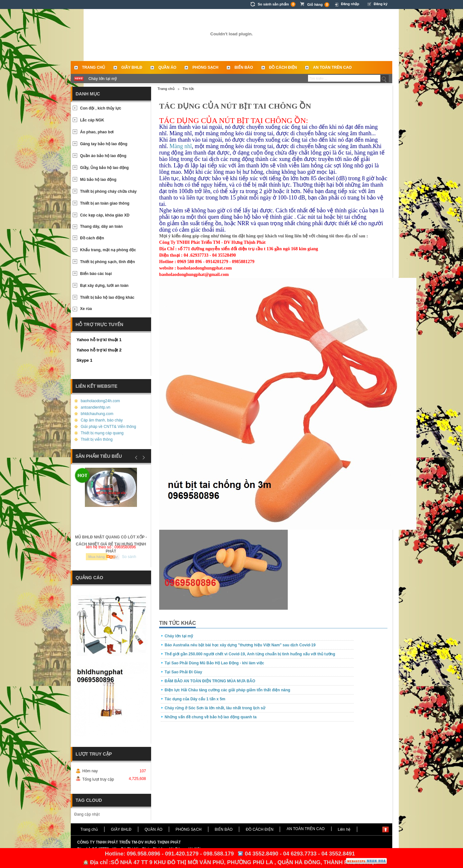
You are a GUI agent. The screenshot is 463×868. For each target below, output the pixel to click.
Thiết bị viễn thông (97, 439)
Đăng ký (381, 4)
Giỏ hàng (318, 5)
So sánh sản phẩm (277, 4)
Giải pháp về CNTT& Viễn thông (108, 427)
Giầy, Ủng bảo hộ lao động (104, 168)
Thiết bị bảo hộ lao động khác (107, 297)
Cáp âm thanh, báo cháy (102, 420)
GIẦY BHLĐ (132, 67)
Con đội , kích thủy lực (101, 108)
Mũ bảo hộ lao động (98, 180)
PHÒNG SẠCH (205, 67)
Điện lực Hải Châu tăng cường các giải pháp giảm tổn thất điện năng (227, 690)
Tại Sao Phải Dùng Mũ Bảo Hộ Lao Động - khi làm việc (214, 663)
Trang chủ (94, 67)
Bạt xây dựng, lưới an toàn (104, 286)
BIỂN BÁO (244, 67)
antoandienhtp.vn (95, 407)
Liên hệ (344, 829)
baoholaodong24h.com (100, 401)
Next (143, 457)
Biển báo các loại (96, 274)
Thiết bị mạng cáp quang (102, 433)
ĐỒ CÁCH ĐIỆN (283, 67)
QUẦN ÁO (167, 67)
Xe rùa (86, 309)
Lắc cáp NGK (92, 120)
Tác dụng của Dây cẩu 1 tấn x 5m (195, 699)
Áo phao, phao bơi (97, 132)
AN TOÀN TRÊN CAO (332, 67)
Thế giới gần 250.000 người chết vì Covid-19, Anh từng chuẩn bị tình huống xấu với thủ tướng (250, 654)
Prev (136, 457)
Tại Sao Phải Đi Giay (183, 672)
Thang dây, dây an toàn (101, 226)
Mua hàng (97, 557)
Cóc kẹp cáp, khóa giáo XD (105, 215)
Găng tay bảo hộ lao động (104, 144)
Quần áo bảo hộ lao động (103, 156)
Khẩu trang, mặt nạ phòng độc (108, 250)
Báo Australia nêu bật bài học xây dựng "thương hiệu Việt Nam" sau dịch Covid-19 (240, 645)
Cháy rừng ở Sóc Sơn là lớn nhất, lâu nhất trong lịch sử (215, 708)
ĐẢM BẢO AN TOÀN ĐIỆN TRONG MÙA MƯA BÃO (210, 681)
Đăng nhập (350, 4)
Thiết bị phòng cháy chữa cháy (108, 191)
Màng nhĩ (181, 146)
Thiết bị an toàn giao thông (105, 203)
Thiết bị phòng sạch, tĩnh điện (108, 262)
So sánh (129, 557)
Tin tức (188, 89)
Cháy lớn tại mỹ (103, 79)
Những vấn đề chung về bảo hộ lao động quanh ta (211, 717)
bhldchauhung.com (97, 414)
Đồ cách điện (92, 238)
